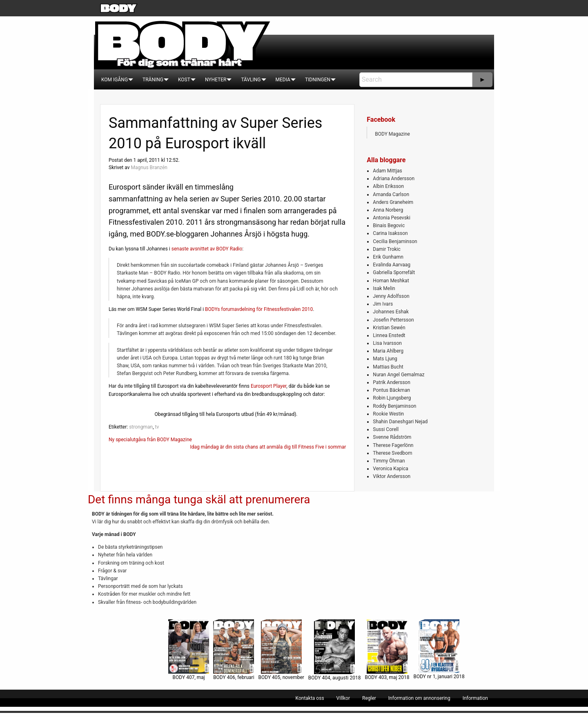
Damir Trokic (386, 249)
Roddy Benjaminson (394, 406)
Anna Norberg (388, 210)
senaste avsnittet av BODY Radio (207, 249)
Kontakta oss (310, 698)
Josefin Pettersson (393, 320)
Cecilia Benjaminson (395, 241)
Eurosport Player (268, 386)
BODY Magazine (392, 134)
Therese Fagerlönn (393, 445)
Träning (153, 80)
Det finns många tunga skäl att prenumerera (199, 499)
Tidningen (318, 80)
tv (157, 427)
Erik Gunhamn (388, 257)
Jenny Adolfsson (391, 296)
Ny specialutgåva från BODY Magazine (150, 440)
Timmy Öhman (389, 461)
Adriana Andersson (394, 179)
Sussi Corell (386, 429)
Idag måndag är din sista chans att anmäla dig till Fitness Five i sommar (268, 447)
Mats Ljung (385, 359)
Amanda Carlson (391, 194)
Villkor (343, 698)
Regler (369, 698)
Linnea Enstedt (389, 335)
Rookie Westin (388, 414)
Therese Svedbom (392, 453)
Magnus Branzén (149, 168)
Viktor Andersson (392, 476)
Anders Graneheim (393, 202)
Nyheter (216, 80)
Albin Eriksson (388, 186)
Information (475, 698)
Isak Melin (384, 288)
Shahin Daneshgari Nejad (400, 422)
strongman (141, 427)
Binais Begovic (389, 226)
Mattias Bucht (388, 367)
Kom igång (115, 80)
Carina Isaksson (390, 233)
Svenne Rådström (392, 437)
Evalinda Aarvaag (392, 265)
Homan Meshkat (391, 281)
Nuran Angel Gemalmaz (399, 375)
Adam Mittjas (387, 171)
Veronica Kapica (390, 469)
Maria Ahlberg (388, 351)
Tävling (251, 80)
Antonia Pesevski (392, 218)
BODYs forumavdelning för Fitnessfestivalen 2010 (259, 309)
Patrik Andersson (392, 382)
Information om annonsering (419, 698)
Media (283, 80)
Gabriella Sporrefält (394, 273)
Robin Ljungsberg (392, 398)
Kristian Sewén (389, 328)
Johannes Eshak (391, 312)
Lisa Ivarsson (387, 343)
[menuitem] (115, 80)
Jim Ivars (383, 304)
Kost (184, 80)
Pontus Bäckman (391, 390)
